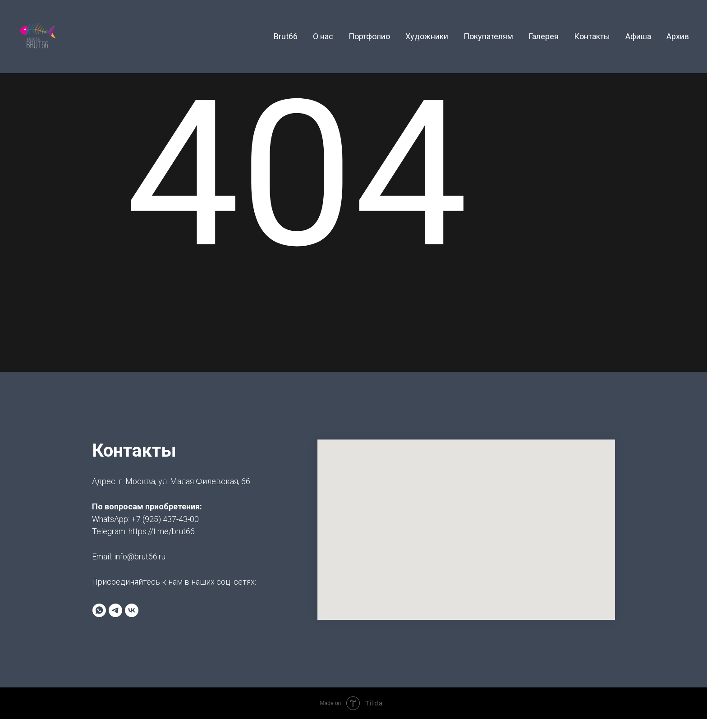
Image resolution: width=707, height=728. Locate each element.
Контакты (592, 36)
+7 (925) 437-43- (161, 519)
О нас (323, 36)
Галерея (544, 36)
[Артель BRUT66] (115, 610)
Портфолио (369, 36)
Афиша (638, 36)
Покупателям (488, 36)
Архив (678, 36)
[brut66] (132, 610)
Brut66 (286, 36)
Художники (427, 36)
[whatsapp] (99, 610)
